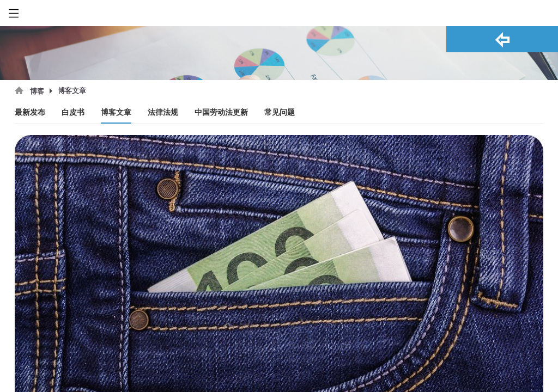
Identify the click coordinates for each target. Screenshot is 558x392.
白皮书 (73, 112)
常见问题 (280, 112)
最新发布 (30, 112)
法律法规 (163, 112)
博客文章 (116, 112)
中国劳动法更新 (221, 112)
